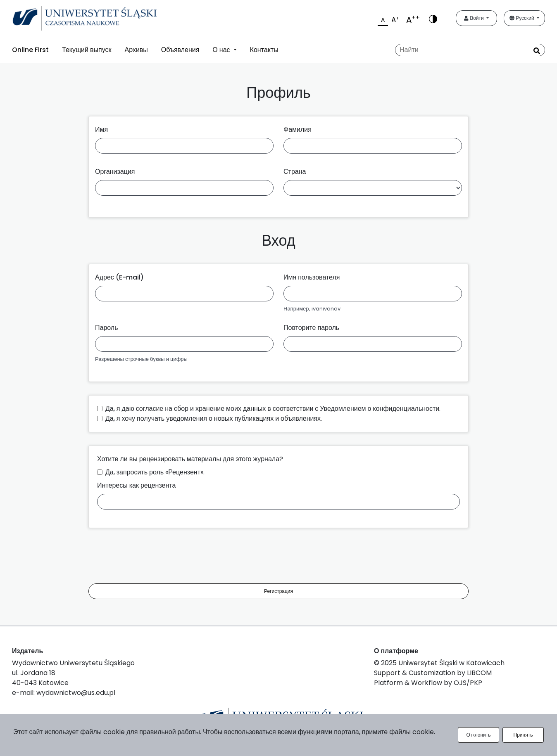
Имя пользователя (312, 277)
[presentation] (151, 557)
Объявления (180, 50)
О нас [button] (222, 50)
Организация (115, 172)
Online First (30, 50)
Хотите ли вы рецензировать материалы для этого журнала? (190, 459)
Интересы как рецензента (136, 485)
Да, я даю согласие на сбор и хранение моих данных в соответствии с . (273, 409)
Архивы (136, 50)
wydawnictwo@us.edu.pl (76, 693)
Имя (101, 129)
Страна (295, 172)
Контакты (264, 50)
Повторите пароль (311, 328)
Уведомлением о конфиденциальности (380, 409)
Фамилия (298, 129)
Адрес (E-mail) (119, 277)
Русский (522, 18)
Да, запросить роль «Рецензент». (155, 472)
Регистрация (278, 591)
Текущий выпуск (87, 50)
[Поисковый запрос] (470, 50)
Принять (523, 735)
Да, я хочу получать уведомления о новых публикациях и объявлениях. (214, 418)
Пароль (107, 328)
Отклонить (478, 735)
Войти (475, 18)
